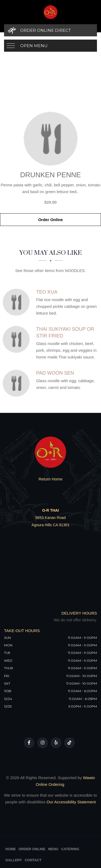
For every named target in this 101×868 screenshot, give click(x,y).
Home (11, 849)
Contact (33, 860)
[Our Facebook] (29, 743)
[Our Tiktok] (69, 743)
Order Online (51, 220)
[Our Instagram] (43, 743)
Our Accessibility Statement (71, 802)
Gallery (14, 860)
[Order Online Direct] (50, 30)
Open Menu (34, 46)
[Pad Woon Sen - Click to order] (18, 383)
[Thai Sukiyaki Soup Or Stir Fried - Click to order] (18, 339)
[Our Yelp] (56, 743)
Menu (53, 849)
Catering (70, 849)
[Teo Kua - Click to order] (18, 302)
